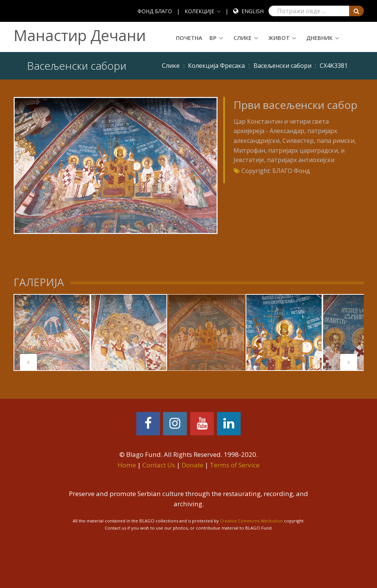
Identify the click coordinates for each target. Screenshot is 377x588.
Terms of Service (235, 465)
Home (127, 465)
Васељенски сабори (282, 66)
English (253, 11)
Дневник (319, 38)
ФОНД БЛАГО (155, 11)
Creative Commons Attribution (251, 521)
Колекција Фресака (216, 66)
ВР (213, 38)
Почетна (189, 38)
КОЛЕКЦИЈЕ (199, 11)
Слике (243, 38)
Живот (279, 38)
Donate (192, 465)
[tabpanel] (206, 332)
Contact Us (159, 465)
